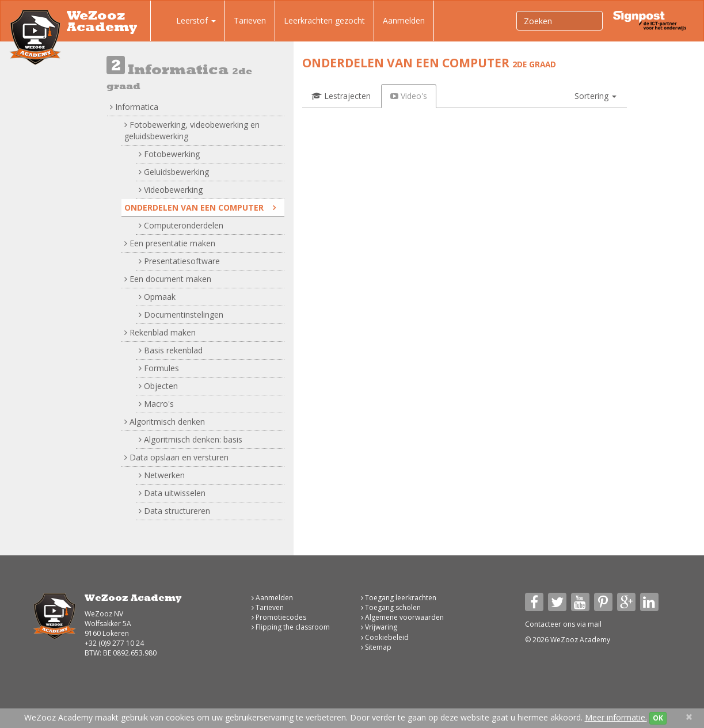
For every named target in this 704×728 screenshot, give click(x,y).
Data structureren (174, 511)
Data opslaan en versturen (176, 457)
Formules (159, 368)
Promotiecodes (279, 617)
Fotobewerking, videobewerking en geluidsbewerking (192, 130)
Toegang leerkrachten (399, 598)
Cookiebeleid (385, 637)
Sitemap (376, 647)
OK (658, 718)
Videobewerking (171, 190)
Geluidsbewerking (174, 172)
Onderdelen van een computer (200, 207)
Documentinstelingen (181, 315)
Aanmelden (404, 20)
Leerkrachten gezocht (324, 20)
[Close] (689, 717)
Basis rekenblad (171, 350)
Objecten (158, 386)
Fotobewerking (169, 154)
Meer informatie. (616, 717)
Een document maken (168, 279)
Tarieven (250, 20)
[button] (595, 96)
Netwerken (162, 475)
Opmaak (157, 297)
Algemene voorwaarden (402, 617)
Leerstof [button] (188, 22)
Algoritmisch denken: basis (191, 439)
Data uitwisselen (172, 493)
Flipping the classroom (291, 627)
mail (595, 624)
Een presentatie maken (170, 243)
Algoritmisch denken (165, 422)
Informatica (134, 107)
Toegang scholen (391, 607)
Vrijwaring (379, 627)
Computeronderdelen (181, 225)
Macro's (156, 404)
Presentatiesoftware (179, 261)
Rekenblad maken (160, 332)
